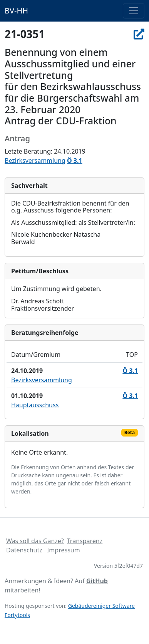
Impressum (64, 550)
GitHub (97, 581)
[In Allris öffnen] (139, 34)
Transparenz (85, 541)
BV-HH (16, 11)
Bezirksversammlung (35, 161)
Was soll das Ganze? (35, 541)
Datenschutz (24, 550)
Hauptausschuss (35, 405)
